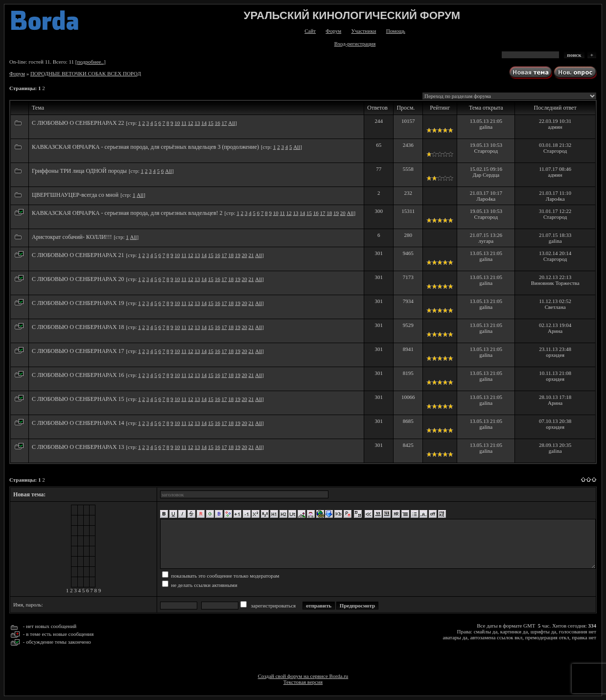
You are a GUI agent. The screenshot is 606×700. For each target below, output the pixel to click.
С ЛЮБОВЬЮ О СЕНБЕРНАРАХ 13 (78, 447)
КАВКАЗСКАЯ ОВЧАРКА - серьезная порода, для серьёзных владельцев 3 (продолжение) (145, 147)
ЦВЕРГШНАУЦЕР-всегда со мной (75, 195)
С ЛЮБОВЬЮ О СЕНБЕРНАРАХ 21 (78, 255)
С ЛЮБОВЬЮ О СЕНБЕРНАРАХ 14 (78, 423)
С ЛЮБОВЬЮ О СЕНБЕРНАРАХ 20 (78, 279)
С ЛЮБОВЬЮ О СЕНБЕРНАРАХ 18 (78, 327)
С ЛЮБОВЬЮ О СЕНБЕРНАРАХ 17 (78, 351)
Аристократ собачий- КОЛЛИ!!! (72, 237)
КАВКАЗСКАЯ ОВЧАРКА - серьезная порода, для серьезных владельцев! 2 (127, 213)
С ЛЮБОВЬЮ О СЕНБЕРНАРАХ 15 (78, 399)
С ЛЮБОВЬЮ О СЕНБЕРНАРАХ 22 (78, 123)
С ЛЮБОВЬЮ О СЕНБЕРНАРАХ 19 (78, 303)
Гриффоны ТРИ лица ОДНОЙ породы (79, 171)
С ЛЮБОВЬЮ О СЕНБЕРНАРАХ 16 (78, 375)
